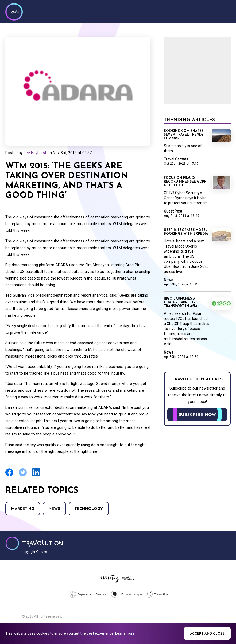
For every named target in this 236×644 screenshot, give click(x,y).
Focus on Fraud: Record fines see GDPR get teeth (185, 182)
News (54, 509)
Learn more (125, 633)
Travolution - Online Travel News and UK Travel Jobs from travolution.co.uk (34, 543)
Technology (89, 509)
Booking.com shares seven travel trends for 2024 (184, 135)
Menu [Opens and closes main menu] (225, 11)
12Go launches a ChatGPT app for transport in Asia (181, 303)
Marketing (23, 509)
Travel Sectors (176, 159)
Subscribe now (197, 415)
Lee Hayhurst (35, 153)
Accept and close (207, 634)
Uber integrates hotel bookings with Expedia (186, 232)
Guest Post (173, 211)
